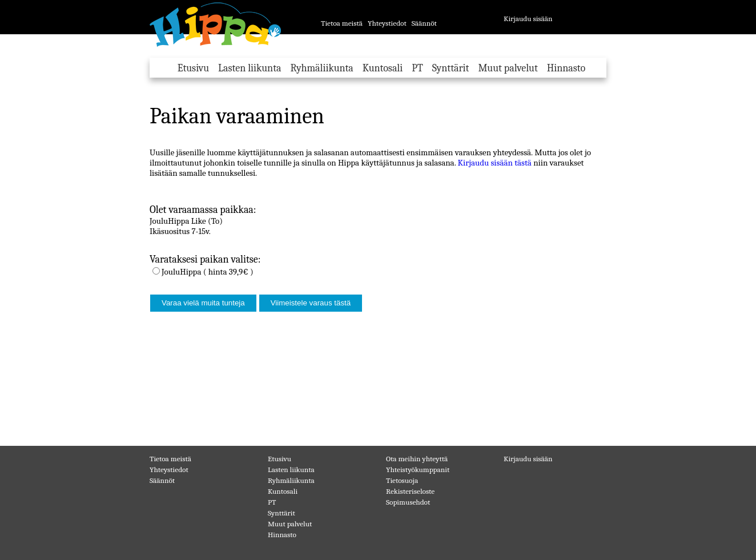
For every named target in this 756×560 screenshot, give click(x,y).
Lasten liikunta (250, 68)
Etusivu (193, 68)
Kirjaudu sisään (528, 19)
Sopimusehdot (408, 502)
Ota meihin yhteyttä (417, 459)
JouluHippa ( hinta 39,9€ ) (208, 272)
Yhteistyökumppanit (418, 470)
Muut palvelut (508, 68)
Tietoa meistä (342, 23)
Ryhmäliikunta (321, 68)
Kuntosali (383, 68)
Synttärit (451, 68)
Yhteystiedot (387, 23)
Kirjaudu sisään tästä (495, 163)
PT (417, 68)
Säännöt (424, 23)
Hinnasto (566, 68)
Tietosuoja (402, 480)
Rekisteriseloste (410, 491)
